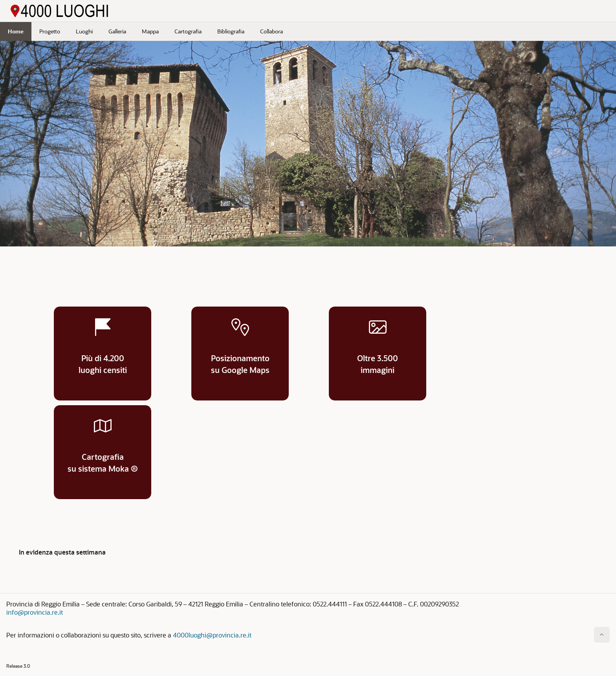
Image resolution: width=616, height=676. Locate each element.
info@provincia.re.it (35, 612)
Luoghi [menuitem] (84, 31)
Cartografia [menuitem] (188, 31)
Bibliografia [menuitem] (231, 31)
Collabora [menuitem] (271, 31)
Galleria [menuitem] (117, 31)
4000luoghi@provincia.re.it (212, 635)
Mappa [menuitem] (150, 31)
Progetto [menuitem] (50, 31)
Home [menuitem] (16, 31)
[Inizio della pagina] (602, 635)
